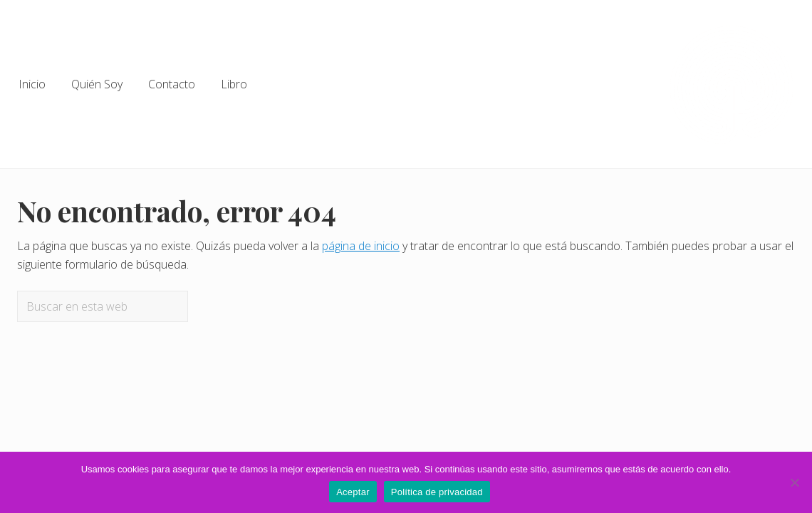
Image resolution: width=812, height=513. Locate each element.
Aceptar (353, 492)
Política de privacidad (437, 492)
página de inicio (361, 246)
